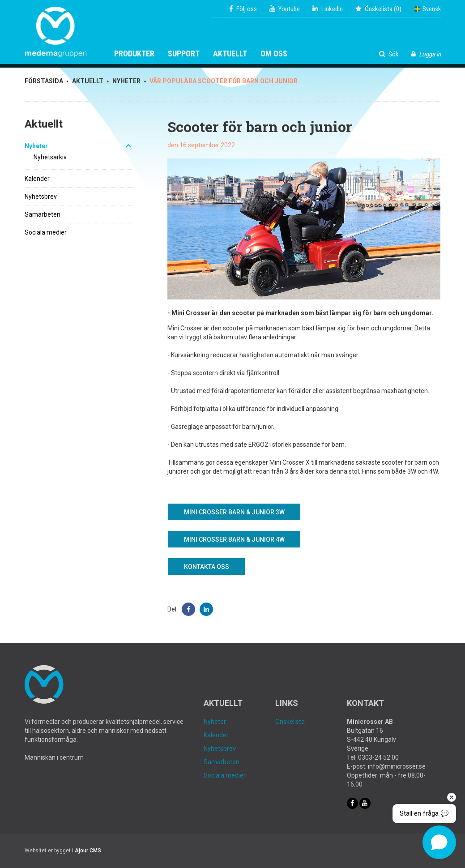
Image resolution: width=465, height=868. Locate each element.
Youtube (285, 9)
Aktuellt (230, 54)
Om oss (274, 54)
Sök (389, 54)
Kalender (37, 179)
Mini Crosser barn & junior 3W (234, 512)
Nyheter (36, 146)
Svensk (427, 9)
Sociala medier (46, 232)
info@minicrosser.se (397, 766)
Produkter (134, 54)
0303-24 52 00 (378, 757)
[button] (188, 609)
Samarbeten (43, 214)
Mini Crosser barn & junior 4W (234, 539)
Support (184, 54)
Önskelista (290, 722)
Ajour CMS (88, 851)
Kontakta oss (207, 567)
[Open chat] (439, 842)
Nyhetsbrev (41, 197)
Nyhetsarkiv (50, 157)
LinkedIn (328, 9)
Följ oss (243, 9)
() (378, 9)
